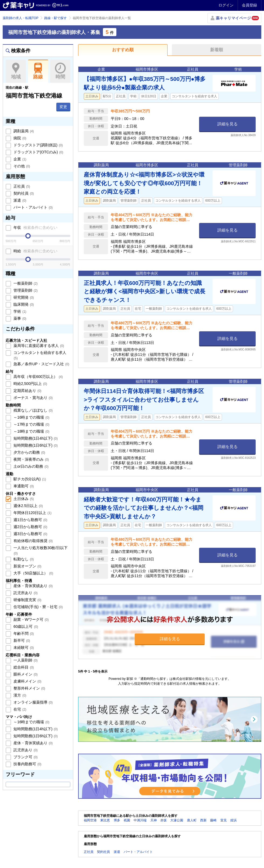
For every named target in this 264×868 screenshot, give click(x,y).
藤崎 (213, 820)
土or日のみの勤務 (30, 466)
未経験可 (23, 647)
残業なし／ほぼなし (33, 410)
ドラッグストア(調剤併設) (38, 145)
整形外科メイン (29, 688)
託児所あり (25, 593)
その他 (21, 166)
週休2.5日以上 (28, 506)
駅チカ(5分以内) (29, 479)
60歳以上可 (25, 626)
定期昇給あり (27, 391)
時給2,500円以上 (30, 384)
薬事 (19, 318)
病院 (19, 138)
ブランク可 (25, 757)
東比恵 (105, 820)
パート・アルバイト (33, 207)
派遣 (19, 200)
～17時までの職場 (31, 424)
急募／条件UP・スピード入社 (41, 364)
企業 (19, 159)
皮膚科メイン (27, 681)
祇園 (127, 820)
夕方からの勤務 (29, 452)
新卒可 (21, 640)
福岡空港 (90, 820)
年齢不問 (23, 633)
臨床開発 (23, 304)
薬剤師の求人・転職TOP (20, 18)
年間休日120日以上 (32, 513)
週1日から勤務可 (30, 520)
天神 (154, 820)
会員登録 (249, 5)
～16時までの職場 (31, 417)
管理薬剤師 (25, 290)
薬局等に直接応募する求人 (38, 346)
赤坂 (164, 820)
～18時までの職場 (31, 431)
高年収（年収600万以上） (38, 377)
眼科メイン (25, 674)
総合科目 (23, 667)
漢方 (19, 695)
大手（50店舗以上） (33, 573)
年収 (35, 228)
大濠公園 (177, 820)
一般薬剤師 (25, 283)
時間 (60, 71)
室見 (224, 820)
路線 (38, 71)
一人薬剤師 (25, 660)
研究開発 (23, 297)
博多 (117, 820)
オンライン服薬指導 (33, 702)
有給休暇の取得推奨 (33, 541)
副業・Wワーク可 (31, 619)
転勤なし (23, 559)
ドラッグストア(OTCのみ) (38, 152)
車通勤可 (23, 486)
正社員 (21, 186)
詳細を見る (227, 124)
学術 (19, 311)
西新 (203, 820)
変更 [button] (63, 107)
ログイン (226, 5)
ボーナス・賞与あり (33, 398)
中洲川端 (140, 820)
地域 (16, 71)
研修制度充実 (27, 600)
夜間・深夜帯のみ (31, 459)
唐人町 (192, 820)
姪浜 (234, 820)
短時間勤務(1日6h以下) (35, 445)
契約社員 (23, 193)
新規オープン (27, 566)
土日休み (23, 499)
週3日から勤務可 (30, 534)
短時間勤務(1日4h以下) (35, 438)
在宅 (19, 709)
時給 (35, 251)
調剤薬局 (23, 131)
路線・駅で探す (55, 18)
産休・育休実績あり (33, 586)
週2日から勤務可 (30, 527)
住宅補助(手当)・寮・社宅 (38, 607)
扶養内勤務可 (27, 764)
